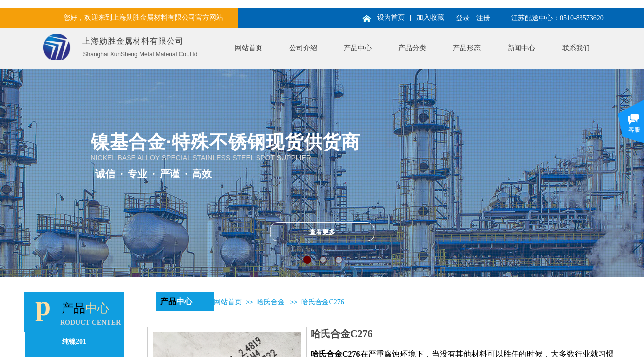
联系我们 (576, 48)
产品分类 (412, 48)
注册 (483, 18)
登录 (463, 18)
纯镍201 (74, 341)
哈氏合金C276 (322, 302)
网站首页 (249, 48)
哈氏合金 (271, 302)
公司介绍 (303, 48)
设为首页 (391, 18)
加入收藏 (430, 18)
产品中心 (358, 48)
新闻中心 (521, 48)
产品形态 (467, 48)
